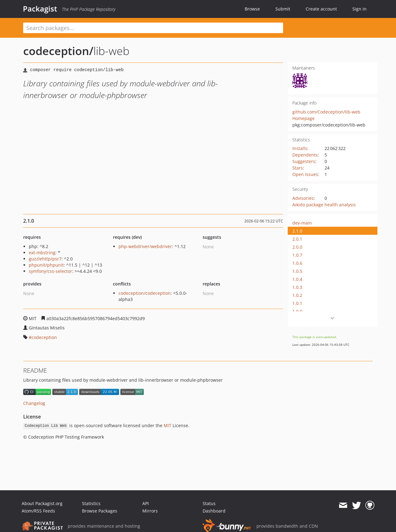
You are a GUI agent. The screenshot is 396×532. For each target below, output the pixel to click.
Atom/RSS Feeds (38, 511)
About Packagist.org (42, 503)
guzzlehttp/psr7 (45, 259)
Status (209, 503)
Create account (321, 9)
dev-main (302, 223)
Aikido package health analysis (324, 205)
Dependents (305, 155)
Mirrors (150, 511)
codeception (44, 337)
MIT (168, 425)
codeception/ (58, 51)
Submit (283, 9)
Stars (298, 168)
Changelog (34, 403)
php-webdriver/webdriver (145, 246)
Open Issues (305, 174)
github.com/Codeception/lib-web (326, 112)
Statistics (91, 503)
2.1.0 (297, 231)
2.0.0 (297, 247)
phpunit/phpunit (46, 265)
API (146, 503)
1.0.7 (297, 255)
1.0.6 (297, 263)
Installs (300, 148)
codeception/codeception (145, 293)
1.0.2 (297, 295)
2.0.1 (297, 239)
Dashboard (214, 511)
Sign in (359, 9)
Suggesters (304, 161)
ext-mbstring (42, 253)
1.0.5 (297, 271)
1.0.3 (297, 287)
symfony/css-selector (50, 271)
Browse (252, 9)
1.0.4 (297, 279)
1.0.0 (297, 311)
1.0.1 (297, 303)
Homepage (303, 118)
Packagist (40, 9)
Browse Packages (100, 511)
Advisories (303, 198)
